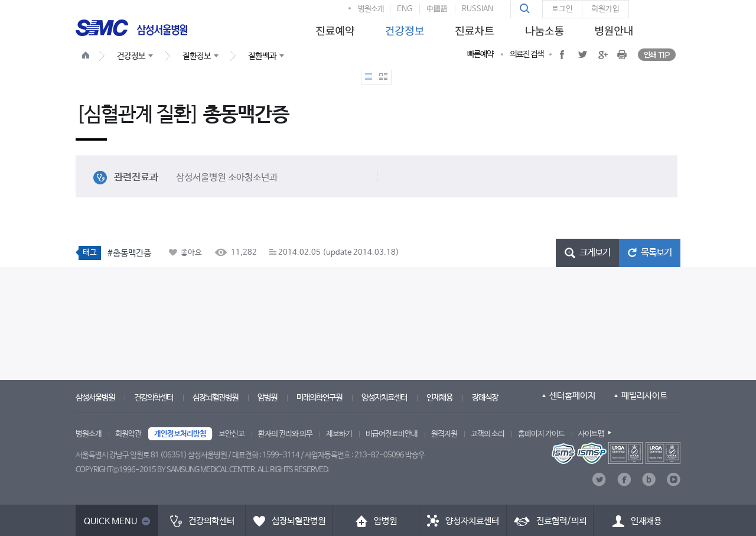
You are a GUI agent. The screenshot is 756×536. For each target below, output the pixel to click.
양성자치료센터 (384, 398)
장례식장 (485, 398)
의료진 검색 (527, 54)
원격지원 (444, 434)
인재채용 (439, 398)
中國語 (437, 9)
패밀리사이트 (644, 396)
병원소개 (371, 9)
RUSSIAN (478, 9)
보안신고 (232, 434)
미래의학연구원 (319, 398)
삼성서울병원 (95, 398)
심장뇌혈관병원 (215, 398)
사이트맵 (591, 434)
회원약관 (128, 434)
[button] (526, 9)
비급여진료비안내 (392, 434)
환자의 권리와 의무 (285, 434)
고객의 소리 (488, 434)
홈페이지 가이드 (541, 434)
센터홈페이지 (572, 396)
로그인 (562, 9)
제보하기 (339, 434)
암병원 (267, 398)
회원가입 (605, 9)
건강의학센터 (154, 398)
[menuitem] (333, 27)
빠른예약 (480, 54)
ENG (405, 9)
